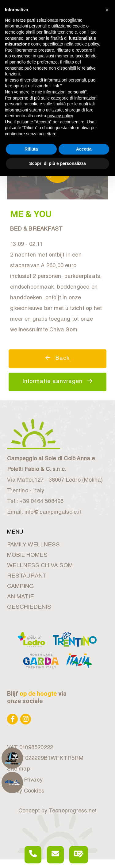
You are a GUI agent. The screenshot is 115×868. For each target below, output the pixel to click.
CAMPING (20, 587)
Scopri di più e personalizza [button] (57, 163)
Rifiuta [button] (31, 149)
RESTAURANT (27, 576)
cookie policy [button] (87, 44)
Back (57, 358)
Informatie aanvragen (57, 381)
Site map (19, 769)
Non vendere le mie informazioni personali (45, 92)
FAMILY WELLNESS (33, 545)
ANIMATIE (21, 597)
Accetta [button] (84, 149)
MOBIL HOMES (27, 555)
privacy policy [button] (60, 116)
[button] (107, 10)
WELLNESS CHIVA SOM (40, 566)
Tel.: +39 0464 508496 (35, 502)
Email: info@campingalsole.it (44, 512)
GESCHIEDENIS (29, 607)
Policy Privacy (25, 780)
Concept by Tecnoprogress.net (58, 811)
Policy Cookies (26, 791)
